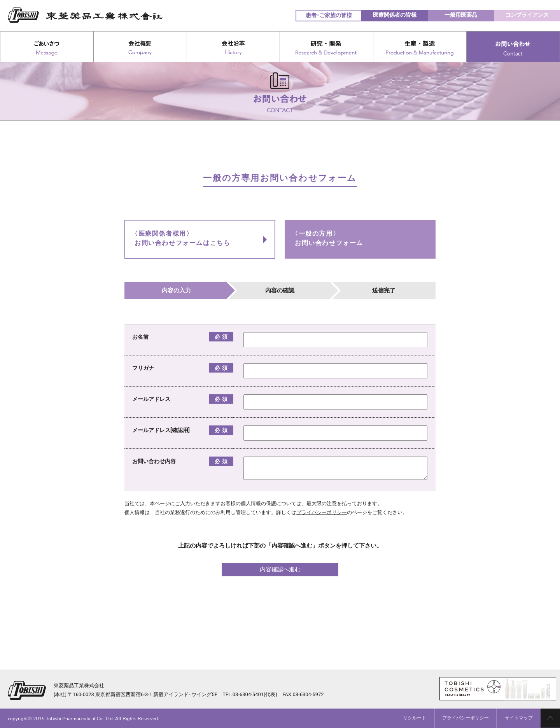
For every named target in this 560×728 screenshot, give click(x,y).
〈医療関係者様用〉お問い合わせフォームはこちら (181, 238)
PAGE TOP (550, 718)
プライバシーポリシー (322, 512)
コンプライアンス (527, 15)
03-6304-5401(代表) (255, 694)
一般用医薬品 (461, 15)
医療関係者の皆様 (395, 15)
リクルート (415, 718)
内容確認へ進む (280, 569)
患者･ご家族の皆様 (329, 15)
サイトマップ (519, 718)
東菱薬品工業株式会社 (79, 685)
